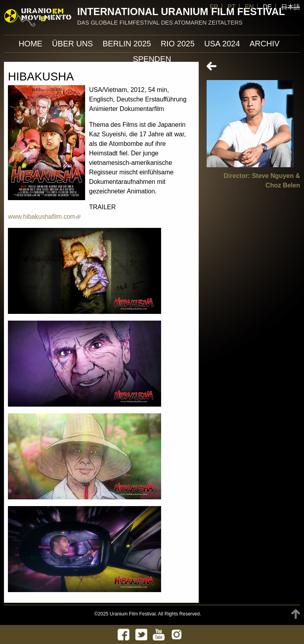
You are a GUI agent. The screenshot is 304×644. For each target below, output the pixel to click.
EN (249, 7)
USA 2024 (222, 44)
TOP (296, 614)
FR (214, 7)
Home (30, 44)
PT (232, 7)
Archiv (265, 44)
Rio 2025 (178, 44)
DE (267, 7)
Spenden (152, 59)
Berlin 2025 (127, 44)
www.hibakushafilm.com (44, 217)
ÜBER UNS (72, 44)
